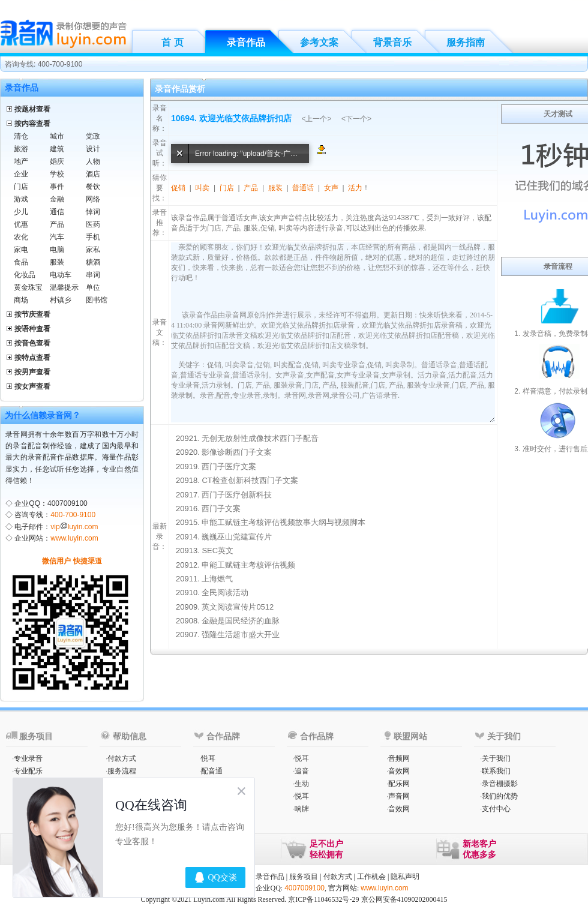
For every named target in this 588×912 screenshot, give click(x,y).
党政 (93, 136)
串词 (93, 275)
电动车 (61, 275)
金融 (57, 199)
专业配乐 (28, 771)
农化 (21, 237)
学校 (57, 174)
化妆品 (25, 275)
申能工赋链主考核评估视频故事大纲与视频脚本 (283, 522)
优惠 (21, 224)
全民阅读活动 (225, 592)
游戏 (21, 199)
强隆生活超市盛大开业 (241, 634)
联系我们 (496, 771)
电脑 (57, 250)
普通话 (303, 188)
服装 (57, 262)
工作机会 (371, 877)
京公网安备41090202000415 (404, 899)
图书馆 (97, 300)
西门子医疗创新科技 (237, 495)
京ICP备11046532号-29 (323, 899)
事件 (57, 187)
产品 (57, 224)
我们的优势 (500, 796)
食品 (21, 262)
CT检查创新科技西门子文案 (250, 480)
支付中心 (496, 809)
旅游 (21, 149)
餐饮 (93, 187)
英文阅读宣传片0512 (238, 607)
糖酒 (93, 262)
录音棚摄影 (500, 784)
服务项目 (304, 877)
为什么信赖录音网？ (43, 415)
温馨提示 (64, 287)
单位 (93, 287)
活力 (355, 188)
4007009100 (304, 888)
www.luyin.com (74, 538)
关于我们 (496, 758)
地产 (21, 161)
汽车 (57, 237)
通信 (57, 212)
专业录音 (28, 758)
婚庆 (57, 161)
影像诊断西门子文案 (237, 452)
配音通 (212, 771)
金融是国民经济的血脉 (241, 621)
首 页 (172, 42)
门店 (21, 187)
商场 (21, 300)
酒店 (93, 174)
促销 (178, 188)
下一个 (356, 119)
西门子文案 (221, 508)
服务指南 (466, 42)
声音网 (399, 796)
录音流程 (558, 266)
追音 (302, 771)
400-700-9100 (73, 515)
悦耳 (208, 758)
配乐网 (399, 784)
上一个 (316, 119)
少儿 (21, 212)
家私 (93, 250)
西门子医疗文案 (229, 466)
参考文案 (319, 42)
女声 (331, 188)
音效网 (399, 771)
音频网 (399, 758)
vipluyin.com (74, 527)
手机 (93, 237)
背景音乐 (392, 42)
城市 (57, 136)
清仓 (21, 136)
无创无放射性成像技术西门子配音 (260, 438)
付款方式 (122, 758)
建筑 (57, 149)
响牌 (302, 809)
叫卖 (202, 188)
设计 (93, 149)
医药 (93, 224)
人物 (93, 161)
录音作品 (246, 42)
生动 (302, 784)
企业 (21, 174)
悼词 (93, 212)
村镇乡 (61, 300)
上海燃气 (217, 579)
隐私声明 (405, 877)
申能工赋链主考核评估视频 (248, 565)
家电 (21, 250)
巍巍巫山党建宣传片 (237, 537)
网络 (93, 199)
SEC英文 (217, 550)
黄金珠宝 (28, 287)
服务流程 (122, 771)
